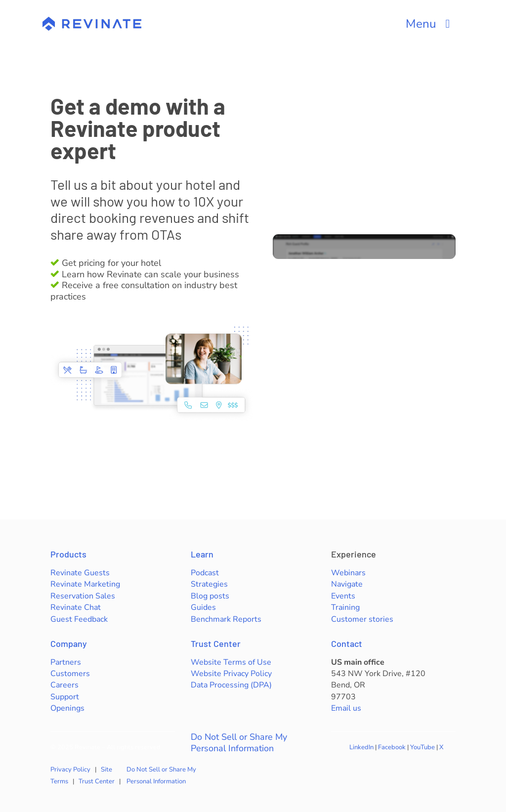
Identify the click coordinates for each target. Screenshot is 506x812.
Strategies (209, 584)
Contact (347, 643)
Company (69, 643)
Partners (66, 662)
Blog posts (210, 596)
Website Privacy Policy (231, 674)
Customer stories (362, 619)
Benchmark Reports (226, 619)
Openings (67, 708)
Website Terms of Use (231, 662)
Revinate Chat (76, 607)
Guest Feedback (79, 619)
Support (65, 697)
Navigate (347, 584)
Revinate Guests (80, 573)
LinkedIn (361, 747)
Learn (202, 554)
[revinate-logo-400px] (92, 21)
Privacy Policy (70, 769)
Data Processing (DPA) (231, 685)
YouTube (422, 747)
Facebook (392, 747)
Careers (64, 685)
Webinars (348, 573)
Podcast (205, 573)
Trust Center (216, 643)
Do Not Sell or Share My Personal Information (239, 743)
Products (68, 554)
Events (343, 596)
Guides (203, 607)
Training (345, 607)
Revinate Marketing (85, 584)
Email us (346, 708)
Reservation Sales (83, 596)
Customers (70, 674)
